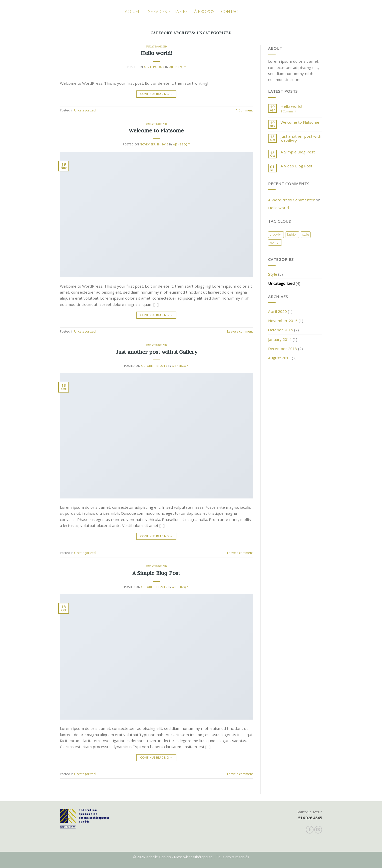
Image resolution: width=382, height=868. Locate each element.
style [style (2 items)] (306, 234)
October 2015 (281, 330)
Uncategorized (156, 47)
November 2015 (283, 321)
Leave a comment (240, 331)
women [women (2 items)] (275, 242)
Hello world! (156, 53)
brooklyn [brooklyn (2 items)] (276, 234)
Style (273, 274)
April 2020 (277, 311)
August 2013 (279, 358)
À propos (204, 11)
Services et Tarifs (168, 11)
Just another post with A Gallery (156, 352)
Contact (231, 11)
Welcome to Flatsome (156, 130)
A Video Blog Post (296, 166)
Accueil (133, 11)
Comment (244, 110)
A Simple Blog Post (156, 573)
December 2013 (283, 349)
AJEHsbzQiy (178, 67)
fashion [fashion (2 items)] (292, 234)
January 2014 (280, 339)
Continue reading (156, 94)
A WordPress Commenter (291, 200)
